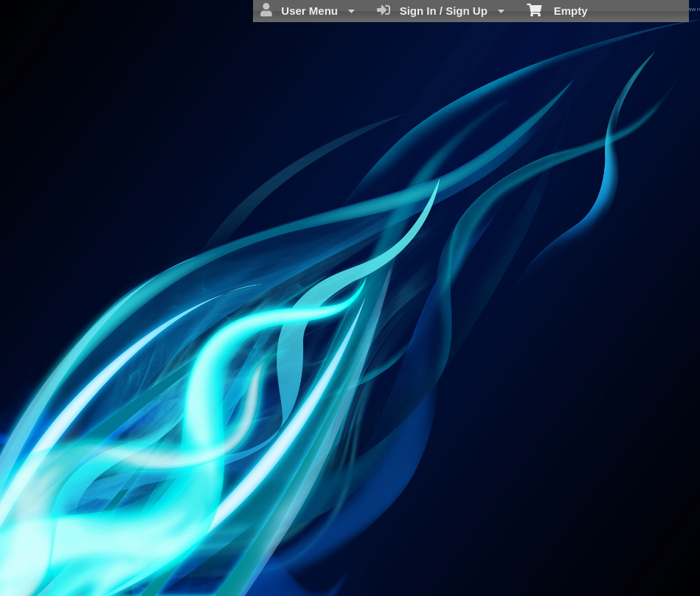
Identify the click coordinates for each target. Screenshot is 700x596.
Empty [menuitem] (557, 10)
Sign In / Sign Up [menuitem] (441, 10)
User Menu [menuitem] (308, 10)
